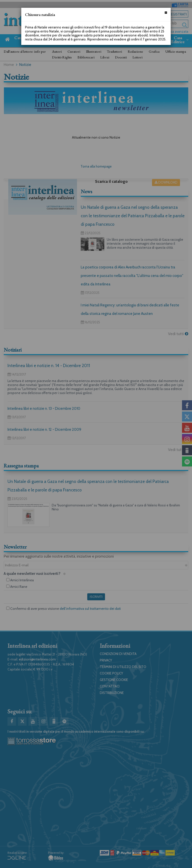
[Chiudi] (166, 13)
